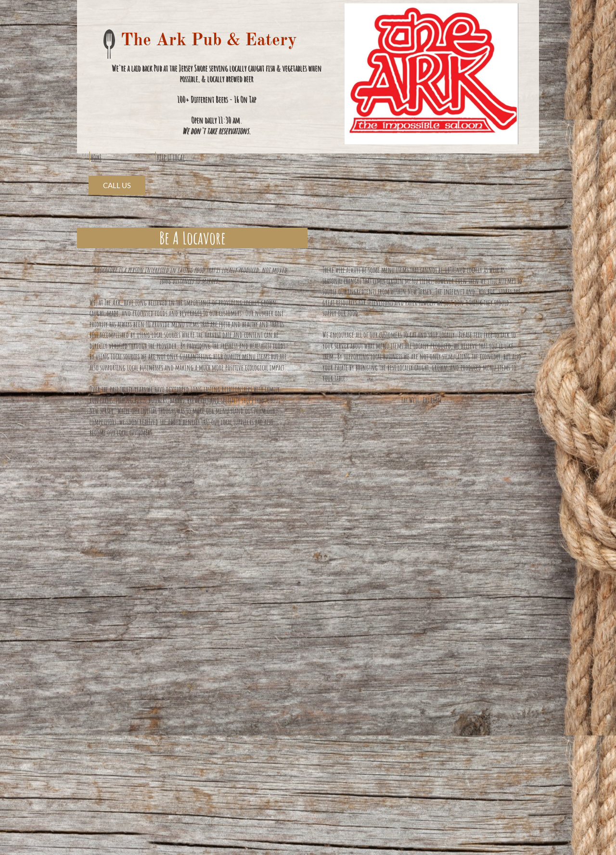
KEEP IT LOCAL (171, 158)
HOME (96, 158)
